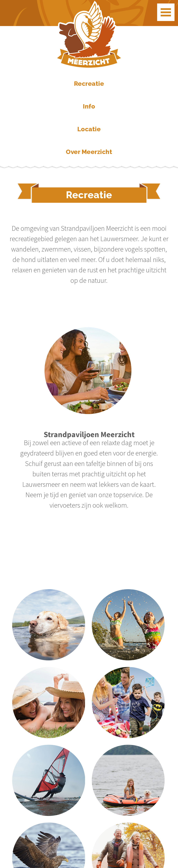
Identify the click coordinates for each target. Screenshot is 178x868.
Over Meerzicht (89, 152)
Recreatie (89, 84)
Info (89, 106)
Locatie (89, 129)
